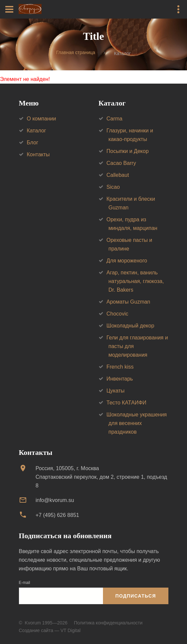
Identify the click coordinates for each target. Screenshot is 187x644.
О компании (42, 119)
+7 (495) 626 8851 (57, 515)
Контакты (38, 154)
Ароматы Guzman (129, 302)
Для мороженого (127, 261)
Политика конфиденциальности (108, 623)
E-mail (25, 583)
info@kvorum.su (55, 500)
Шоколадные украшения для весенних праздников (137, 423)
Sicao (113, 187)
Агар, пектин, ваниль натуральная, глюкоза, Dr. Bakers (135, 281)
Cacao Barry (121, 163)
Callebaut (118, 175)
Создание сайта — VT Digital (50, 630)
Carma (115, 119)
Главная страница (76, 53)
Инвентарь (120, 379)
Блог (33, 143)
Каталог (37, 131)
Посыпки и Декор (128, 151)
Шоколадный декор (131, 326)
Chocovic (118, 314)
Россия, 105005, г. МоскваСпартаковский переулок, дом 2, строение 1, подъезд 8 (101, 477)
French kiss (120, 367)
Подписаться (136, 596)
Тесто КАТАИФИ (127, 403)
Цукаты (116, 391)
